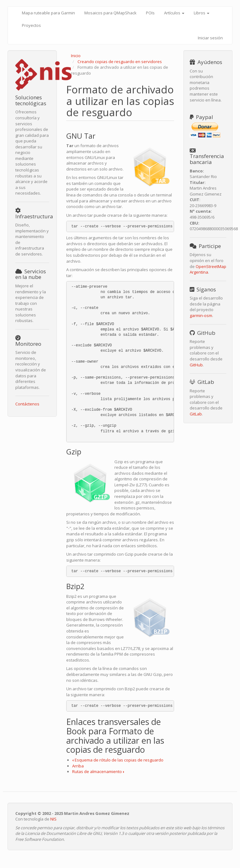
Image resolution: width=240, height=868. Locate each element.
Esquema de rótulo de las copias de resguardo (118, 760)
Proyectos (31, 25)
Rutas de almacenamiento (98, 771)
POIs (150, 13)
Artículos (174, 13)
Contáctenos (27, 404)
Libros (202, 13)
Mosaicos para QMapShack (110, 13)
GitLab (196, 414)
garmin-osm (201, 315)
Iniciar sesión (210, 38)
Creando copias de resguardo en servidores (120, 62)
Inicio (76, 56)
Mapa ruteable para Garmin (48, 13)
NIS (53, 819)
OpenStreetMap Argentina (208, 269)
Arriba (78, 766)
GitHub (196, 365)
